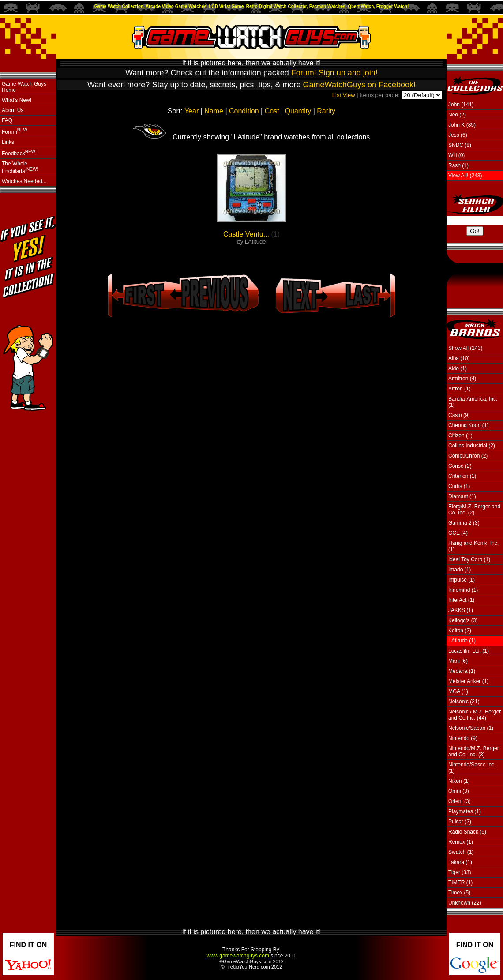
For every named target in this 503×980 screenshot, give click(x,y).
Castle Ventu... (246, 234)
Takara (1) (460, 862)
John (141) (461, 105)
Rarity (326, 111)
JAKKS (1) (461, 610)
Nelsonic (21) (464, 702)
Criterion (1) (462, 476)
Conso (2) (460, 466)
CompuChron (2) (468, 456)
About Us (13, 110)
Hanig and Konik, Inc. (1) (473, 546)
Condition (244, 111)
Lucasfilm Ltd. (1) (469, 651)
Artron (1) (460, 389)
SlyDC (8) (460, 145)
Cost (272, 111)
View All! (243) (465, 176)
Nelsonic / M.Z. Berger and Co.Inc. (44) (475, 715)
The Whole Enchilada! (20, 167)
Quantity (298, 111)
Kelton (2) (460, 631)
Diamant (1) (462, 496)
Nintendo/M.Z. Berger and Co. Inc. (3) (474, 751)
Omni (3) (459, 791)
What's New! (17, 100)
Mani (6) (458, 661)
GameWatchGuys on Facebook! (359, 85)
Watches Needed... (24, 181)
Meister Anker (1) (468, 681)
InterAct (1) (461, 600)
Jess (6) (458, 135)
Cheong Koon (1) (468, 425)
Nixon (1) (459, 781)
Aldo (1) (458, 368)
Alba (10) (459, 358)
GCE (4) (458, 533)
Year (191, 111)
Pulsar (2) (460, 822)
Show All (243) (465, 348)
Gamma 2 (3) (464, 523)
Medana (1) (462, 671)
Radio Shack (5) (467, 832)
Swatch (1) (461, 852)
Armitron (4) (462, 379)
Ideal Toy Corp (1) (469, 559)
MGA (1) (458, 691)
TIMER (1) (460, 882)
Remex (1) (461, 842)
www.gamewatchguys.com (238, 956)
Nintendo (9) (463, 738)
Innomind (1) (463, 590)
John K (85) (462, 125)
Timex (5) (459, 893)
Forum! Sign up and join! (334, 73)
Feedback (19, 153)
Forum (15, 131)
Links (8, 142)
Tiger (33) (460, 872)
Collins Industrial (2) (472, 446)
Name (214, 111)
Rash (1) (458, 165)
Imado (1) (460, 570)
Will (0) (456, 155)
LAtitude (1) (462, 641)
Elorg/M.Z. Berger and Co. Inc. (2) (474, 510)
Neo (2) (457, 115)
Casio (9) (459, 415)
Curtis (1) (459, 486)
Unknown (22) (465, 903)
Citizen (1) (460, 436)
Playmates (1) (465, 811)
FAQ (7, 120)
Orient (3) (460, 801)
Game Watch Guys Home (24, 87)
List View (344, 95)
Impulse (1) (462, 580)
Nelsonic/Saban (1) (471, 728)
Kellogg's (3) (463, 620)
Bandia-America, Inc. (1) (473, 402)
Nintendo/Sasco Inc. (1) (472, 768)
